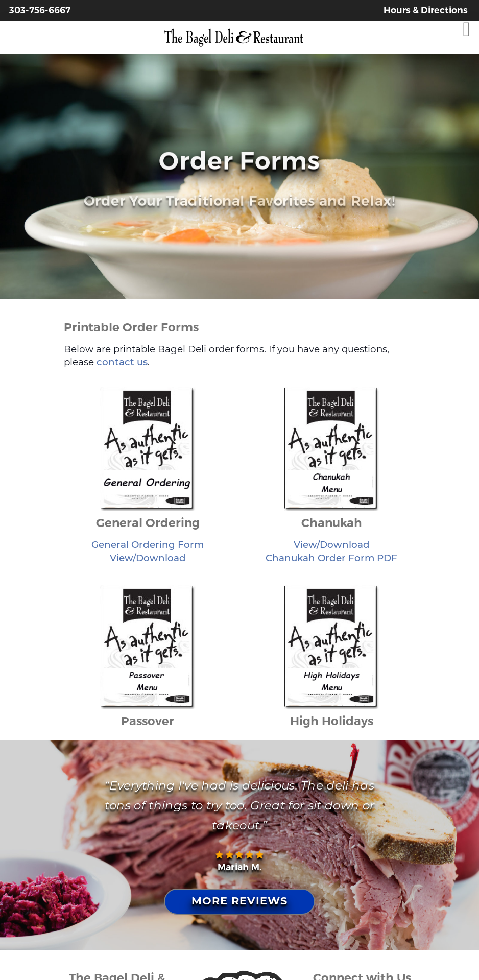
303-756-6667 (40, 10)
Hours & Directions (426, 10)
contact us (122, 362)
